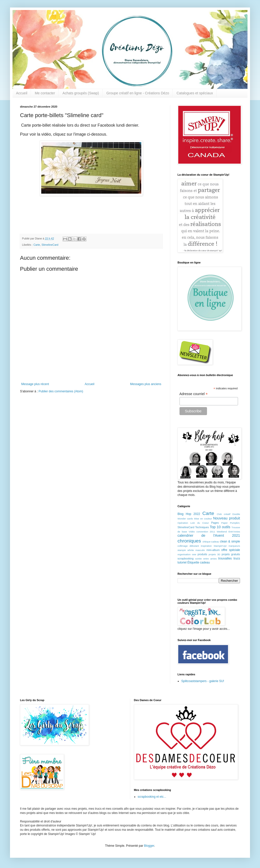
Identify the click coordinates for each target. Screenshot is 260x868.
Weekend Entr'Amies (228, 532)
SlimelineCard (50, 245)
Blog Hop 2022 (189, 514)
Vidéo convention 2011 (202, 532)
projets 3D (214, 554)
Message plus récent (35, 384)
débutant (194, 546)
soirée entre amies (206, 559)
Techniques (202, 527)
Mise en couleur (203, 519)
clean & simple (230, 541)
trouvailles (225, 558)
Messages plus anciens (146, 384)
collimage (183, 546)
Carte (37, 245)
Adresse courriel (194, 394)
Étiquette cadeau (198, 562)
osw (194, 554)
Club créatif (223, 514)
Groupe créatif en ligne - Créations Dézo (138, 93)
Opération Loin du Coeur (193, 523)
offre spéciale (231, 550)
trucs (237, 558)
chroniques (189, 541)
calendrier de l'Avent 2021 (209, 535)
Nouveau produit (226, 518)
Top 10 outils (220, 527)
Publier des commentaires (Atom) (61, 391)
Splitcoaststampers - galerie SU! (203, 681)
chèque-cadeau (211, 542)
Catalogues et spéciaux (195, 93)
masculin (200, 550)
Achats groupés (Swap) (81, 93)
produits (202, 554)
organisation (184, 554)
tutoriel (182, 562)
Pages (215, 523)
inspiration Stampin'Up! (214, 546)
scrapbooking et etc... (152, 797)
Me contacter (45, 93)
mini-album (213, 550)
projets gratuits (231, 554)
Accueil (22, 93)
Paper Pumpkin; (231, 523)
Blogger (149, 846)
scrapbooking (185, 558)
